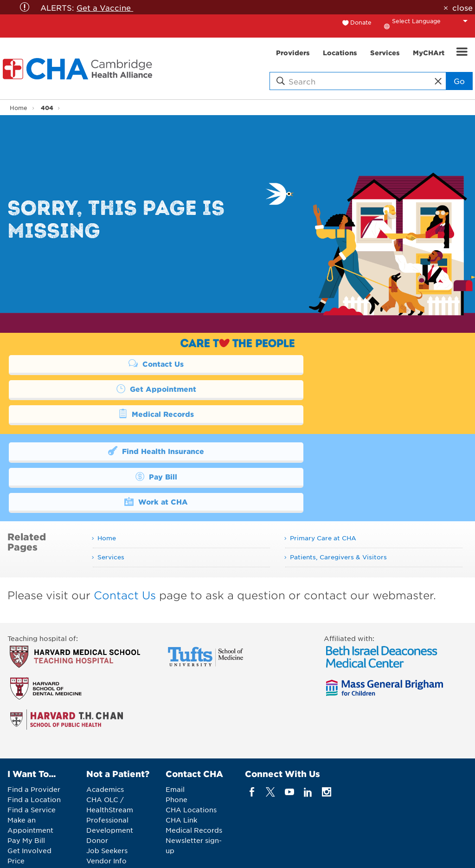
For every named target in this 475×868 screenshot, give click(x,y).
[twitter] (271, 742)
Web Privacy (332, 854)
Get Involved (29, 800)
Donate (361, 22)
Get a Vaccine (105, 7)
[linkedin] (308, 742)
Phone (177, 749)
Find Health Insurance (118, 426)
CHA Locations (191, 759)
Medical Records (118, 389)
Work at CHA (118, 451)
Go (459, 81)
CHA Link (181, 770)
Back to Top (392, 855)
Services (111, 506)
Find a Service (32, 759)
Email (175, 739)
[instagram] (327, 742)
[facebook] (252, 742)
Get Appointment (340, 363)
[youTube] (289, 742)
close (462, 7)
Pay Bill (340, 426)
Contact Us (117, 363)
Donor (97, 790)
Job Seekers (107, 800)
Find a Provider (34, 739)
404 (47, 107)
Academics (105, 739)
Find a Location (34, 749)
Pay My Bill (26, 790)
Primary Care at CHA (323, 488)
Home (19, 108)
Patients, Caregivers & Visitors (338, 506)
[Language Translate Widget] (432, 21)
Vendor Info (106, 810)
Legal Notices (280, 854)
